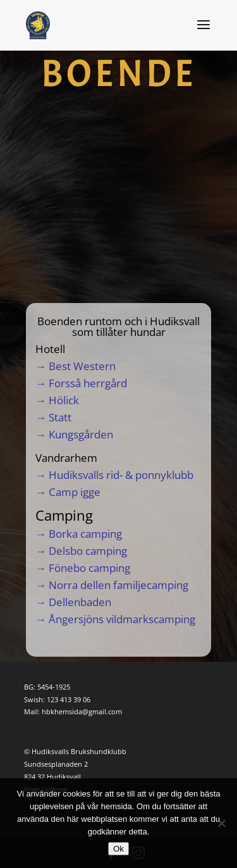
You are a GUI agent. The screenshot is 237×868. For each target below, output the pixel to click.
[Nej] (221, 823)
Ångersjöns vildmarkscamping (122, 619)
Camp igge (75, 492)
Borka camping (85, 534)
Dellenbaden (80, 602)
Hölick (64, 400)
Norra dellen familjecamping (118, 585)
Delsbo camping (88, 551)
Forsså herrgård (88, 383)
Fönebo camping (89, 568)
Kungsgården (81, 434)
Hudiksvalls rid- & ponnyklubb (121, 475)
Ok (118, 849)
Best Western (82, 366)
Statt (60, 417)
